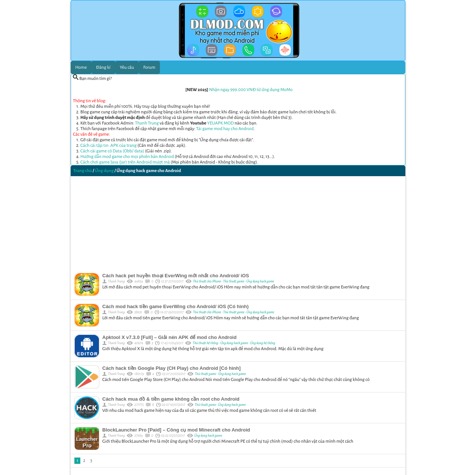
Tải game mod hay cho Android (225, 129)
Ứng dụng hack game (260, 281)
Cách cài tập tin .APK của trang (108, 146)
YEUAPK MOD (221, 123)
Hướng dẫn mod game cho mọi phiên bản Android (127, 157)
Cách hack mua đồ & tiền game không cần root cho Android (171, 399)
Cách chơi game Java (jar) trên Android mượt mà (125, 162)
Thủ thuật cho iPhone (207, 281)
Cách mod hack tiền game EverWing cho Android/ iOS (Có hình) (176, 306)
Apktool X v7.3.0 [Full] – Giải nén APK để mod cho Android (169, 337)
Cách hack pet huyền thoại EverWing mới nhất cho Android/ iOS (176, 276)
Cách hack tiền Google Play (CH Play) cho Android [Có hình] (171, 368)
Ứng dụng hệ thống (263, 343)
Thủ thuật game (234, 281)
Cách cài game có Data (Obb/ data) (112, 151)
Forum (149, 67)
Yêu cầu (127, 67)
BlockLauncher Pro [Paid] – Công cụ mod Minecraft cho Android (176, 430)
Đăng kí (103, 67)
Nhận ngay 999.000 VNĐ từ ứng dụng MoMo (251, 90)
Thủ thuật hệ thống (205, 343)
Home (81, 67)
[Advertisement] (238, 223)
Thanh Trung (147, 123)
